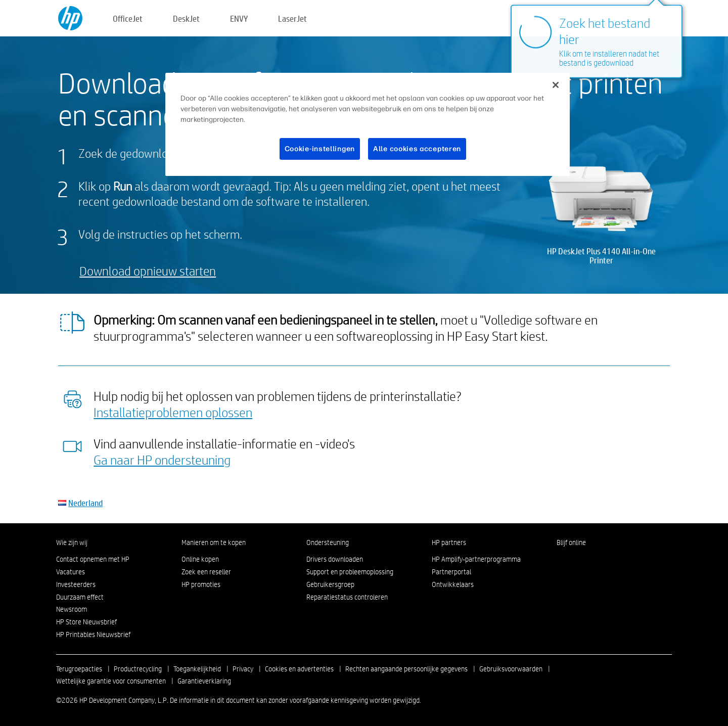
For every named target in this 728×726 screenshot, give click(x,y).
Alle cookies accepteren (417, 149)
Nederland (85, 503)
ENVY (239, 18)
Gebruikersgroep (330, 584)
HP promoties (201, 584)
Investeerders (76, 584)
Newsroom (72, 609)
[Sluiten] (556, 85)
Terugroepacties (79, 669)
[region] (368, 125)
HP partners (449, 542)
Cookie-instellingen (320, 149)
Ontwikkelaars (453, 584)
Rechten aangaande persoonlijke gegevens (406, 669)
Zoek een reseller (206, 572)
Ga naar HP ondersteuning (162, 460)
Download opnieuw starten (148, 271)
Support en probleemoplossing (350, 572)
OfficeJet (128, 18)
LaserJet (292, 18)
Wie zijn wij (72, 542)
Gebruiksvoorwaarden (511, 669)
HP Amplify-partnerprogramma (476, 559)
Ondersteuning (328, 542)
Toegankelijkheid (197, 669)
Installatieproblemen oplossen (173, 412)
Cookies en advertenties (299, 669)
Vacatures (71, 572)
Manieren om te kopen (214, 542)
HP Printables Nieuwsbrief (93, 634)
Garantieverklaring (204, 681)
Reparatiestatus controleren (347, 597)
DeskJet (186, 18)
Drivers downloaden (335, 559)
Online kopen (200, 559)
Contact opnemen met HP (93, 559)
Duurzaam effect (80, 597)
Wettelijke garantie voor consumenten (111, 681)
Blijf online (571, 542)
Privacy (243, 669)
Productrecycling (138, 669)
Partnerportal (451, 572)
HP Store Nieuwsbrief (86, 622)
